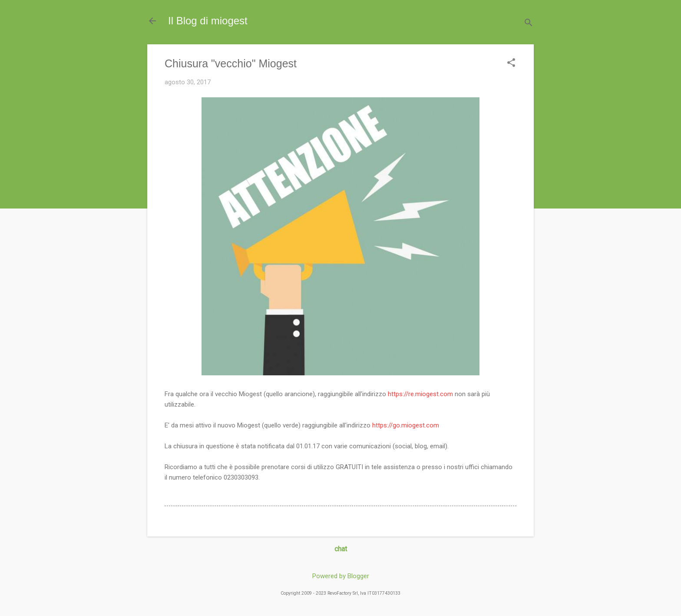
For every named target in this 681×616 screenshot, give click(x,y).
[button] (511, 63)
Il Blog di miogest (208, 21)
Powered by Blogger (341, 576)
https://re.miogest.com (420, 394)
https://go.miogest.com (406, 425)
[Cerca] (529, 24)
